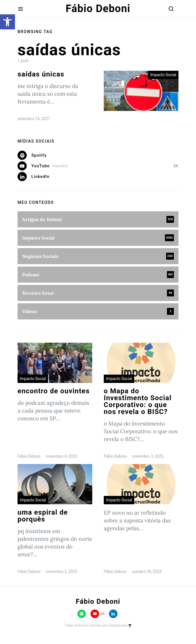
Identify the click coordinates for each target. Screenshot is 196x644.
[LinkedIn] (98, 177)
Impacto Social (163, 75)
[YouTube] (98, 166)
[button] (7, 22)
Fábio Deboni (98, 9)
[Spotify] (98, 155)
